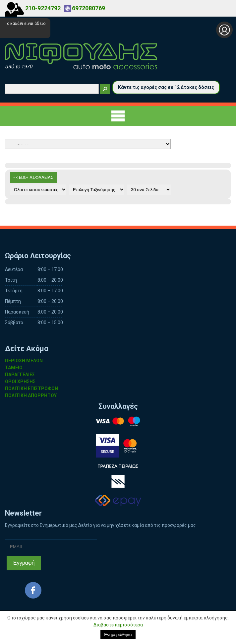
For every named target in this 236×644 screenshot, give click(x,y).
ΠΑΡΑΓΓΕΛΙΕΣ (20, 375)
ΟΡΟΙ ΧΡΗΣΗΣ (20, 382)
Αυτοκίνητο (88, 144)
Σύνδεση (224, 30)
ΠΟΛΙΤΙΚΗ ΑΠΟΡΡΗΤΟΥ (31, 395)
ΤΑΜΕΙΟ (14, 368)
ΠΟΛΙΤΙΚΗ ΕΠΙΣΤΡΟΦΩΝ (31, 389)
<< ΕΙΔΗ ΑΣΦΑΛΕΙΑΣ (33, 177)
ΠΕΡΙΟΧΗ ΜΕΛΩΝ (24, 361)
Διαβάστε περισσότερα (118, 625)
